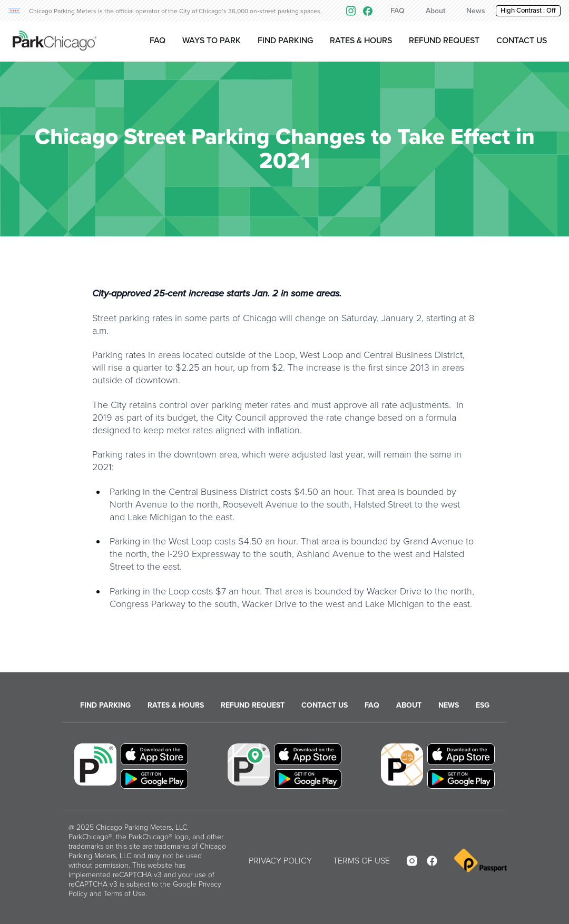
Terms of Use (125, 894)
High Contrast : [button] (528, 11)
